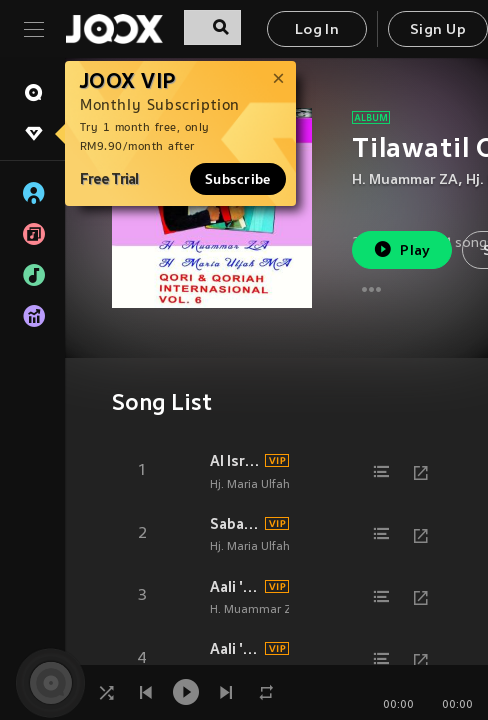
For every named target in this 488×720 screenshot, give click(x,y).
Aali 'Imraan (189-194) (234, 649)
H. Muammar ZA (405, 180)
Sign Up (438, 30)
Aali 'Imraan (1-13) (234, 587)
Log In (317, 30)
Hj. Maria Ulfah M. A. (265, 485)
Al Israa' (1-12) (234, 461)
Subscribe (238, 179)
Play (401, 249)
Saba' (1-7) (234, 524)
